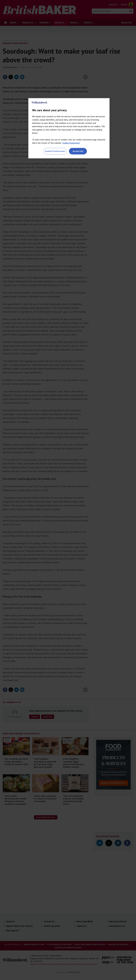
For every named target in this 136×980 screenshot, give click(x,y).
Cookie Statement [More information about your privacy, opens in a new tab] (71, 143)
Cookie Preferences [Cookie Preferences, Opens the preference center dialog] (55, 151)
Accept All (78, 151)
